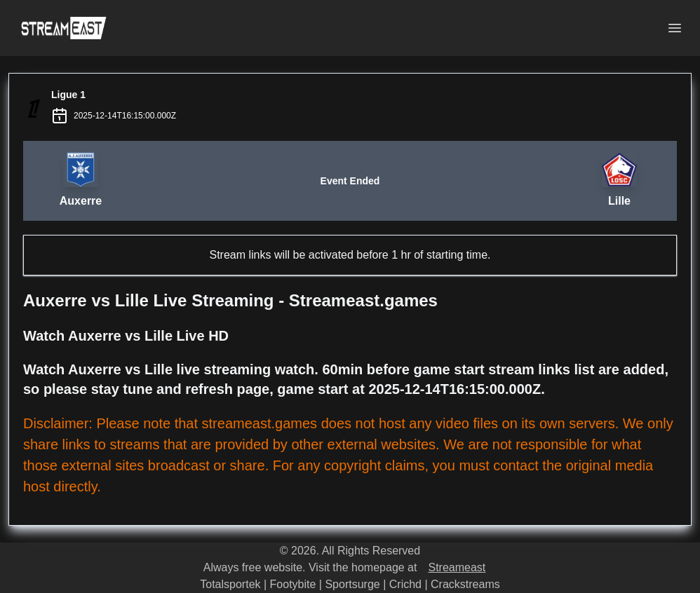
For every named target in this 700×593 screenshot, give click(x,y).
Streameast (457, 567)
